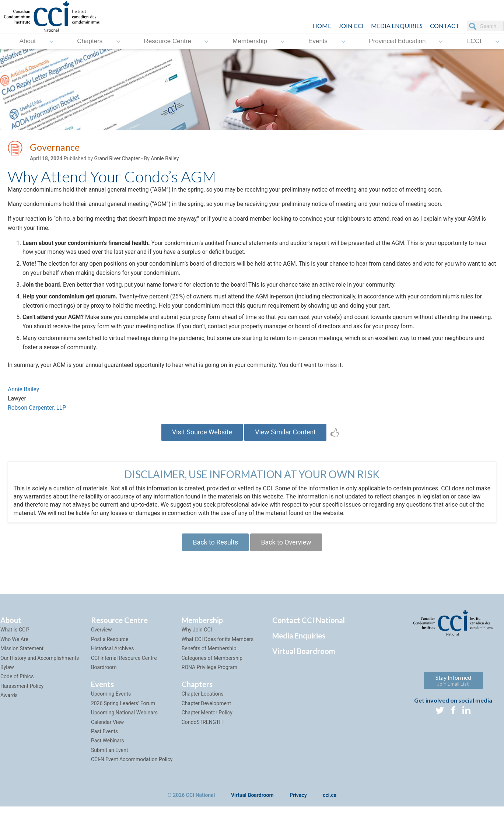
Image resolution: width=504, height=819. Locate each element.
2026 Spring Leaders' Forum (123, 710)
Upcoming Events (111, 701)
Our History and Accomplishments (40, 665)
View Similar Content (286, 438)
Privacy (298, 802)
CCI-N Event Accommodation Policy (132, 766)
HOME (322, 26)
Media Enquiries (397, 26)
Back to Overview (286, 549)
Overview (101, 637)
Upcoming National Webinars (124, 720)
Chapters (90, 41)
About (28, 41)
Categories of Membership (212, 665)
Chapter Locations (203, 701)
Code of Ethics (17, 683)
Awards (9, 702)
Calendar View (107, 729)
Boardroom (104, 674)
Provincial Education (397, 41)
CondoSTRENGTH (202, 729)
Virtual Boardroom (304, 658)
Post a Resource (110, 646)
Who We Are (14, 646)
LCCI (474, 41)
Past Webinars (108, 748)
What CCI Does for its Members (218, 646)
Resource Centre (168, 41)
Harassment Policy (22, 693)
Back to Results (215, 549)
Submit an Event (110, 757)
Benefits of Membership (209, 655)
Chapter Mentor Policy (207, 720)
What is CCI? (15, 637)
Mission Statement (22, 655)
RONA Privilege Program (209, 674)
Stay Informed (453, 687)
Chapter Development (206, 710)
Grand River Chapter (117, 159)
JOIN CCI (351, 26)
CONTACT (445, 26)
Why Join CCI (197, 637)
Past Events (104, 738)
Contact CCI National (309, 627)
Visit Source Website (201, 438)
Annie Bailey (165, 159)
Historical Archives (113, 655)
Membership (250, 41)
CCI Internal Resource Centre (124, 665)
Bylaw (7, 674)
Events (318, 41)
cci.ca (330, 802)
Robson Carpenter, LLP (38, 414)
